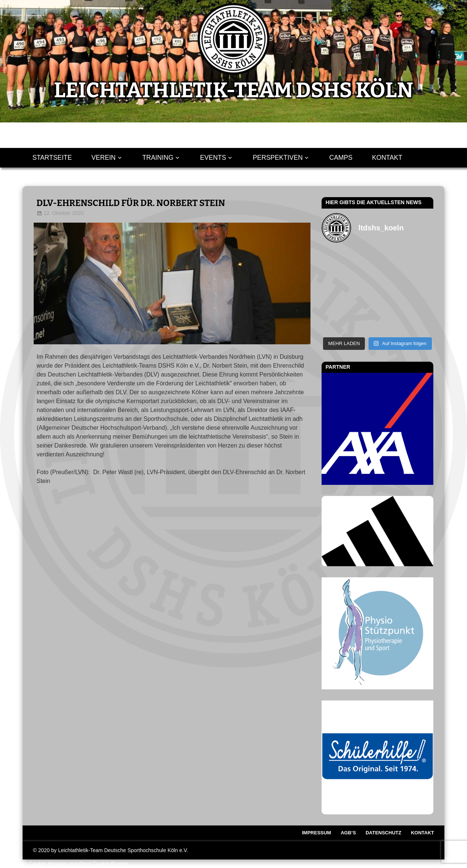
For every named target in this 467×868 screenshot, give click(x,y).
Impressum (317, 833)
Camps (341, 158)
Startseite (52, 158)
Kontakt (387, 158)
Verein (104, 158)
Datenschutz (384, 833)
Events (213, 158)
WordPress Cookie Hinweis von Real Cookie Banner (64, 863)
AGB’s (348, 833)
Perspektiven (278, 158)
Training (158, 158)
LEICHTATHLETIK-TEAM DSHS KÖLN (233, 90)
